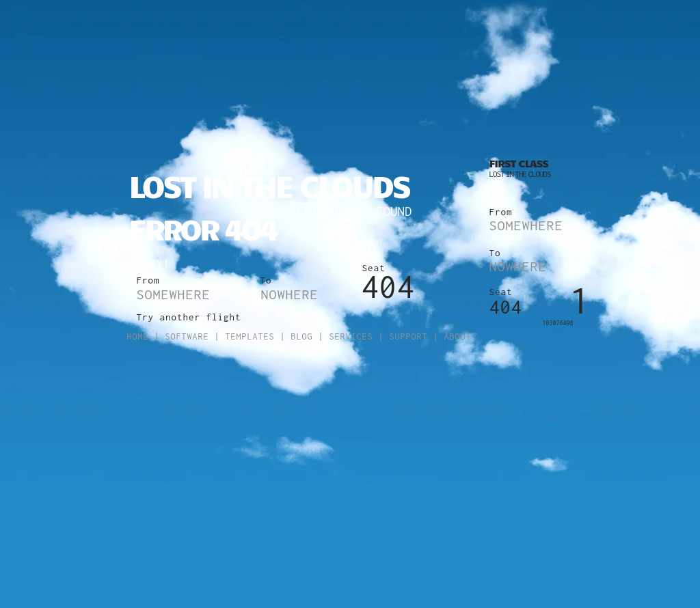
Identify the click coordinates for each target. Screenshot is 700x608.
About (458, 336)
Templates (250, 336)
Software (187, 336)
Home (138, 336)
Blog (302, 336)
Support (409, 336)
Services (351, 336)
